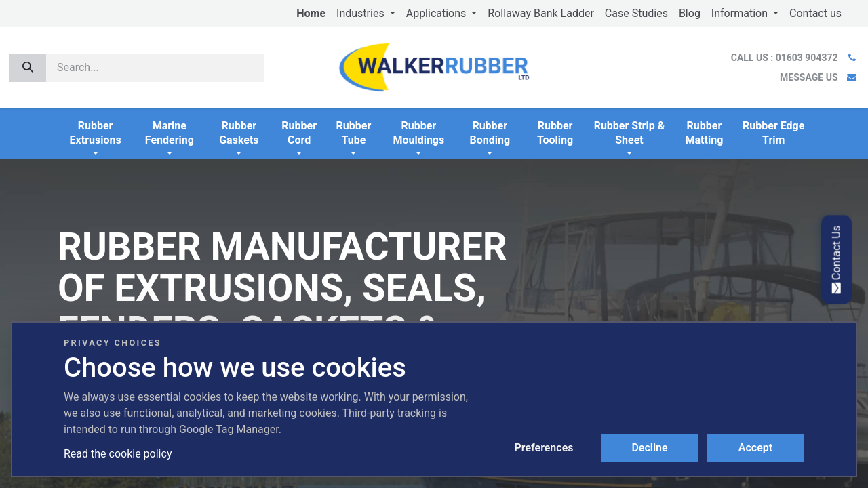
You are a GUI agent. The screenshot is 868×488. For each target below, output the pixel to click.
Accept (755, 448)
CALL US (786, 58)
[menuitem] (311, 14)
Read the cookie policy (118, 454)
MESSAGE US (809, 77)
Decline (649, 448)
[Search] (28, 68)
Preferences (544, 448)
